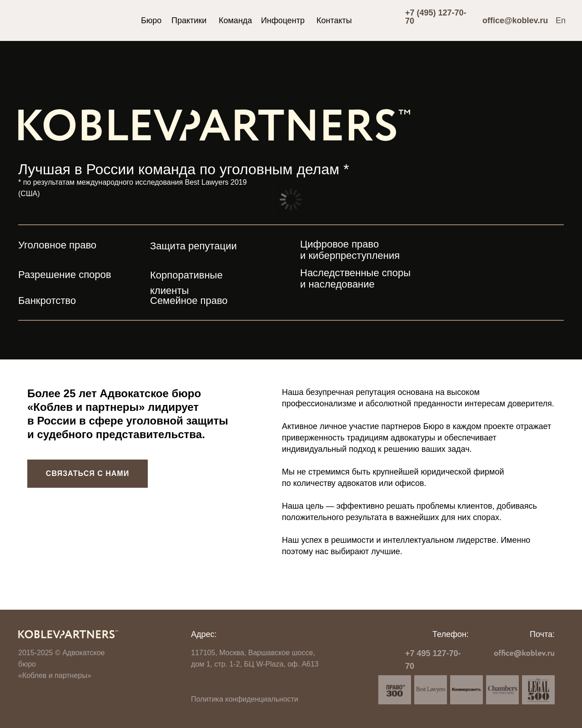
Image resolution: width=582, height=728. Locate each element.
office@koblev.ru (515, 20)
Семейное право (189, 301)
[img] (65, 23)
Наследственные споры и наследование (355, 278)
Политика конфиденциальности (245, 699)
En (561, 20)
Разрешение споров (65, 275)
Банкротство (47, 301)
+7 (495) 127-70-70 (436, 17)
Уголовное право (57, 245)
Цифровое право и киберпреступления (350, 250)
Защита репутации (193, 246)
